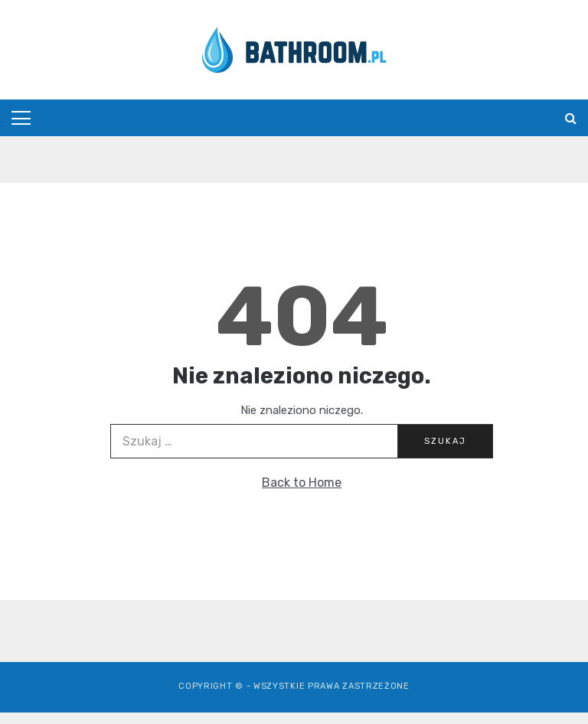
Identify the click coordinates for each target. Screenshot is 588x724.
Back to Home (302, 483)
